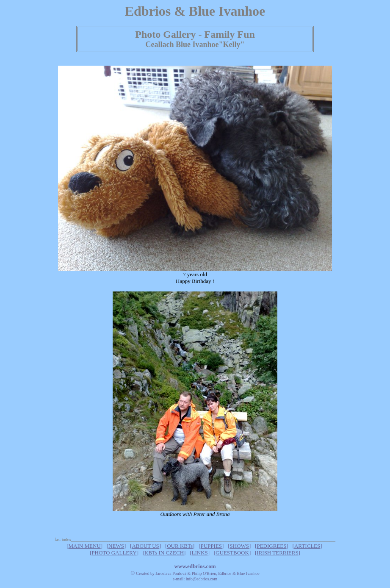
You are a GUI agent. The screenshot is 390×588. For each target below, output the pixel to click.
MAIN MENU (84, 546)
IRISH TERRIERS (277, 553)
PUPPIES (212, 546)
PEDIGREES (271, 546)
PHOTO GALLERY (114, 553)
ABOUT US (145, 546)
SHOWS (240, 546)
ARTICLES (307, 546)
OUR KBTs (180, 546)
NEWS (116, 546)
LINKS (199, 553)
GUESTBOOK (232, 553)
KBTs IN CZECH (164, 553)
